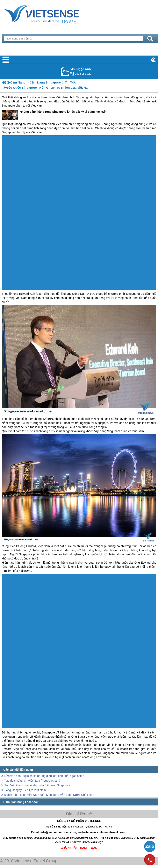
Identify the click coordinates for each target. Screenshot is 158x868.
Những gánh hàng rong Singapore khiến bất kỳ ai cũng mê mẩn (54, 115)
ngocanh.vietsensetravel (72, 74)
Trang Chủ (52, 13)
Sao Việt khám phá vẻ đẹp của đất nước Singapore (37, 785)
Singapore (8, 106)
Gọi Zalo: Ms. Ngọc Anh (65, 72)
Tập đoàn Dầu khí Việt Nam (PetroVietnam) (32, 781)
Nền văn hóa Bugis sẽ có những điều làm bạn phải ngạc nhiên (44, 776)
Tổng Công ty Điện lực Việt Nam (25, 790)
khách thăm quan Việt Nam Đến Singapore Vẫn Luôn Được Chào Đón (49, 795)
